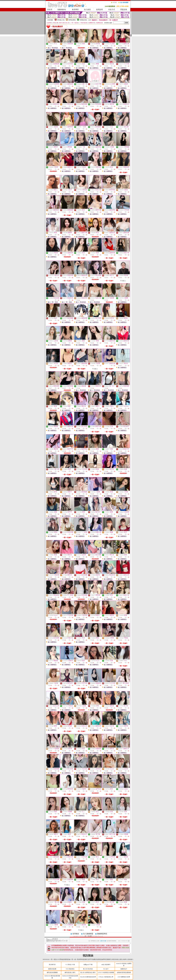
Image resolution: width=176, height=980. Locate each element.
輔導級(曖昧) (72, 20)
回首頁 (50, 10)
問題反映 (124, 10)
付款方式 (112, 10)
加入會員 (87, 10)
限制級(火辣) (61, 20)
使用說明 (99, 10)
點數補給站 (62, 10)
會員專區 (75, 10)
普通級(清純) (84, 20)
